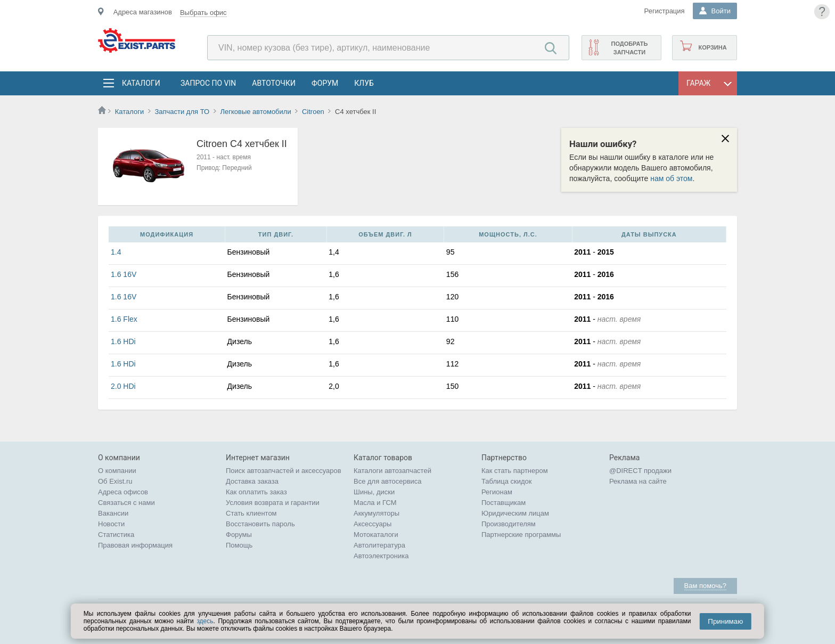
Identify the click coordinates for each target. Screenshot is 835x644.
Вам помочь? (705, 586)
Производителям (509, 524)
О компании (117, 471)
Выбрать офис (203, 13)
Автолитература (379, 545)
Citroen (313, 112)
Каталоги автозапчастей (392, 471)
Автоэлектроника (381, 556)
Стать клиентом (251, 513)
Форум (325, 83)
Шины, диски (374, 492)
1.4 (116, 252)
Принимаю (725, 621)
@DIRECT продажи (640, 471)
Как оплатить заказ (256, 492)
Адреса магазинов (143, 12)
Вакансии (113, 513)
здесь (205, 621)
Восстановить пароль (260, 524)
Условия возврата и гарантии (273, 503)
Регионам (497, 492)
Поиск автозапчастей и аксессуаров (284, 471)
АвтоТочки (274, 83)
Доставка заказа (252, 481)
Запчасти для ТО (182, 112)
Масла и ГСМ (375, 503)
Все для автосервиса (388, 481)
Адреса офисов (123, 492)
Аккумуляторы (376, 513)
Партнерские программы (521, 535)
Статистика (116, 535)
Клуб (364, 83)
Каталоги (141, 83)
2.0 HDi (123, 386)
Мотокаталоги (376, 535)
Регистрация (665, 11)
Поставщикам (504, 503)
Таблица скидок (507, 481)
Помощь (239, 545)
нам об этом (671, 178)
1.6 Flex (124, 319)
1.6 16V (124, 274)
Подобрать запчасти (629, 48)
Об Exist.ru (115, 481)
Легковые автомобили (255, 112)
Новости (111, 524)
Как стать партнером (515, 471)
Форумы (239, 535)
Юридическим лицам (515, 513)
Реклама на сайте (638, 481)
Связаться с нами (126, 503)
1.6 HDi (123, 341)
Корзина (712, 47)
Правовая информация (135, 545)
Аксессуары (373, 524)
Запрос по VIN (208, 83)
